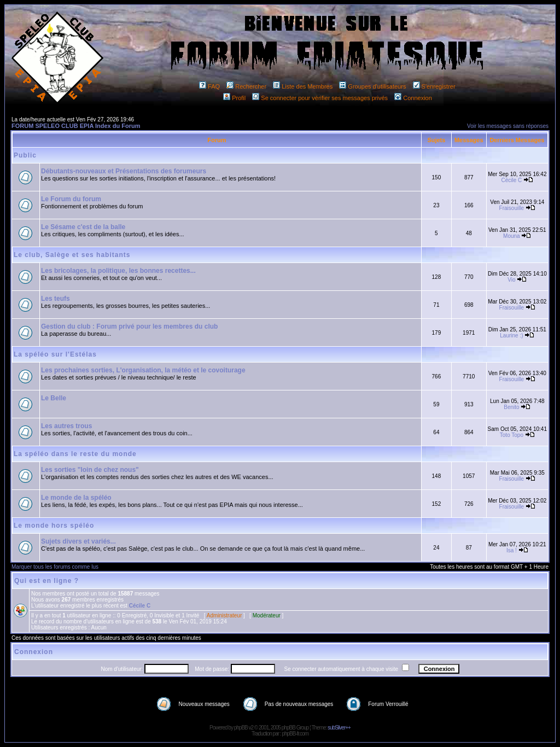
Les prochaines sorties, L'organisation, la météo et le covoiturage (143, 370)
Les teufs (56, 299)
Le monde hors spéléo (54, 526)
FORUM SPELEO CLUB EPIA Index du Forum (76, 126)
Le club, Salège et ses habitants (72, 255)
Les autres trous (66, 426)
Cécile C (512, 180)
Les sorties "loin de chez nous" (90, 470)
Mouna (512, 236)
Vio (511, 280)
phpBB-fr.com (295, 734)
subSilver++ (339, 728)
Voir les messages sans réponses (508, 126)
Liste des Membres (303, 86)
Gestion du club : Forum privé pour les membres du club (129, 326)
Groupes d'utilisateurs (372, 86)
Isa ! (512, 550)
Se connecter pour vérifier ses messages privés (320, 98)
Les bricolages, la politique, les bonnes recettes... (118, 271)
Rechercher (246, 86)
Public (25, 155)
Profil (234, 98)
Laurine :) (511, 335)
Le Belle (54, 398)
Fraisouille (512, 208)
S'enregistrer (434, 86)
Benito (511, 407)
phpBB (241, 728)
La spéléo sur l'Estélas (55, 354)
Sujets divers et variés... (78, 541)
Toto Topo (512, 435)
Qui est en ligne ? (46, 581)
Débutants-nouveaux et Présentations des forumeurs (124, 171)
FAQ (209, 86)
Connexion (413, 98)
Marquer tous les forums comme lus (55, 567)
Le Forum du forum (71, 199)
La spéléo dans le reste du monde (75, 454)
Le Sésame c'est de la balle (83, 227)
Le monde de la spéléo (76, 498)
